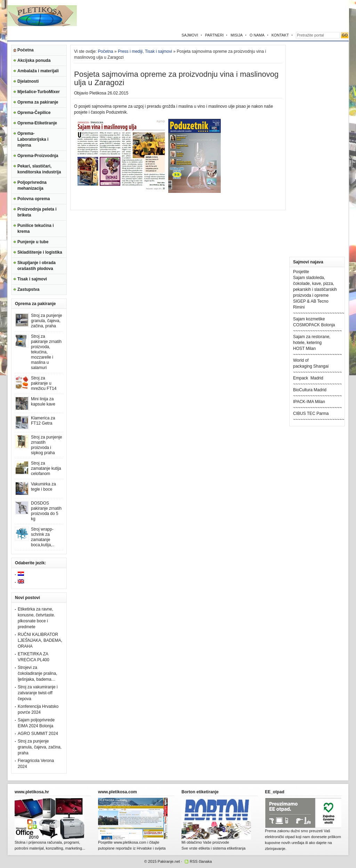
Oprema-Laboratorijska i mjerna (33, 139)
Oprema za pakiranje (38, 102)
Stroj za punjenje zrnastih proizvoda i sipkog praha (46, 445)
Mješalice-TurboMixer (39, 92)
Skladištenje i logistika (40, 252)
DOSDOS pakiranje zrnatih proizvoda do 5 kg (46, 511)
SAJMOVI (190, 35)
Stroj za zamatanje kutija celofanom (46, 468)
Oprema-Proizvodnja (38, 156)
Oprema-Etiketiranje (37, 123)
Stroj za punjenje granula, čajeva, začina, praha (46, 321)
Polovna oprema (34, 199)
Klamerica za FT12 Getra (43, 421)
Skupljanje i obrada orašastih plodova (37, 266)
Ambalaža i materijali (38, 71)
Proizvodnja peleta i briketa (37, 212)
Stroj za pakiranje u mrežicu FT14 (44, 383)
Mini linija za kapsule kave (43, 402)
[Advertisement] (267, 16)
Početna (26, 50)
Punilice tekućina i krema (36, 228)
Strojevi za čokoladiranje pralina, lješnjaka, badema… (37, 673)
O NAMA (257, 35)
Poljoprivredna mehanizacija (32, 185)
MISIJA (237, 35)
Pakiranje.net (169, 861)
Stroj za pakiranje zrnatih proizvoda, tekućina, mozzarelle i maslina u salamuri (46, 352)
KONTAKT (280, 35)
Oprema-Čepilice (34, 113)
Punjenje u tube (33, 242)
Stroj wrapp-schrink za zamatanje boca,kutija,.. (43, 537)
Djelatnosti (28, 81)
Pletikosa (98, 93)
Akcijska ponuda (34, 60)
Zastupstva (28, 289)
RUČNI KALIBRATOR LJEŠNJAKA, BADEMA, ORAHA (40, 640)
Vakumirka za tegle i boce (43, 487)
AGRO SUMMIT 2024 (38, 734)
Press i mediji (130, 51)
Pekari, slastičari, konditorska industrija (39, 169)
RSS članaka (201, 861)
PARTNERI (215, 35)
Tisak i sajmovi (32, 279)
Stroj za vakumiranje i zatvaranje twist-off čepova (38, 693)
